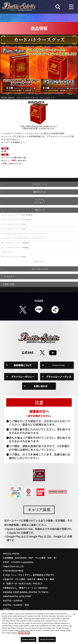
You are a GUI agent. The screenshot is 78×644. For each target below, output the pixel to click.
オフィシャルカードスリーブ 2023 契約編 (16, 220)
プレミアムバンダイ (40, 269)
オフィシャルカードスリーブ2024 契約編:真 (17, 215)
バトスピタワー (9, 276)
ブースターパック (40, 184)
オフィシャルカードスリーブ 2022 (13, 224)
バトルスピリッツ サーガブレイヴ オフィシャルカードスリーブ (24, 234)
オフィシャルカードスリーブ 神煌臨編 (15, 247)
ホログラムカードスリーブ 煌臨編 (13, 257)
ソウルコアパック (8, 252)
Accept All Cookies (47, 641)
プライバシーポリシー (23, 377)
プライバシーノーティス (59, 377)
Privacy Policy (24, 634)
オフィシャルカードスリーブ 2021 (13, 229)
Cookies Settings (59, 365)
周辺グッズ (40, 210)
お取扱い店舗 (9, 284)
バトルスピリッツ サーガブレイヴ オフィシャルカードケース (23, 238)
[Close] (74, 615)
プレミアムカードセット (40, 201)
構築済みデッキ (40, 192)
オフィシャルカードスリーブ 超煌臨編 (15, 243)
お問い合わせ (41, 386)
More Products (39, 261)
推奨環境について (23, 365)
